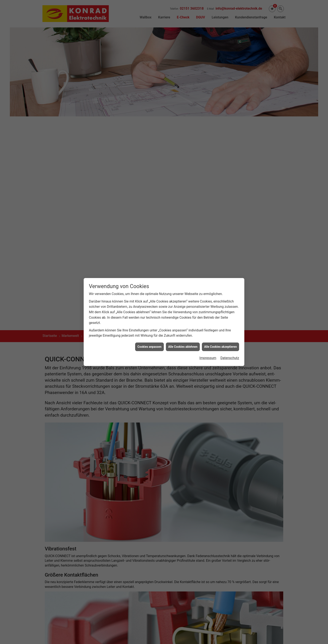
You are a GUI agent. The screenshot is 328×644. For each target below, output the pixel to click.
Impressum (208, 358)
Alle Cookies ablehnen (183, 347)
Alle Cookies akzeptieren (220, 347)
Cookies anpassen (149, 347)
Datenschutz (230, 358)
